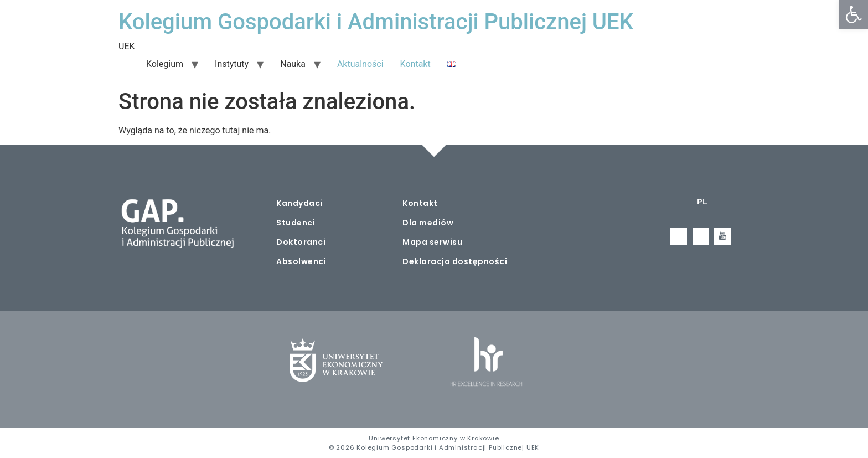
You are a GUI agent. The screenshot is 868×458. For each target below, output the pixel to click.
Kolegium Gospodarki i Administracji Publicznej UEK (376, 22)
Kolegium (165, 64)
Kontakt (415, 64)
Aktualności (360, 64)
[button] (854, 14)
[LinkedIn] (701, 236)
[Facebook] (679, 236)
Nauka (293, 64)
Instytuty (232, 64)
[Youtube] (722, 236)
